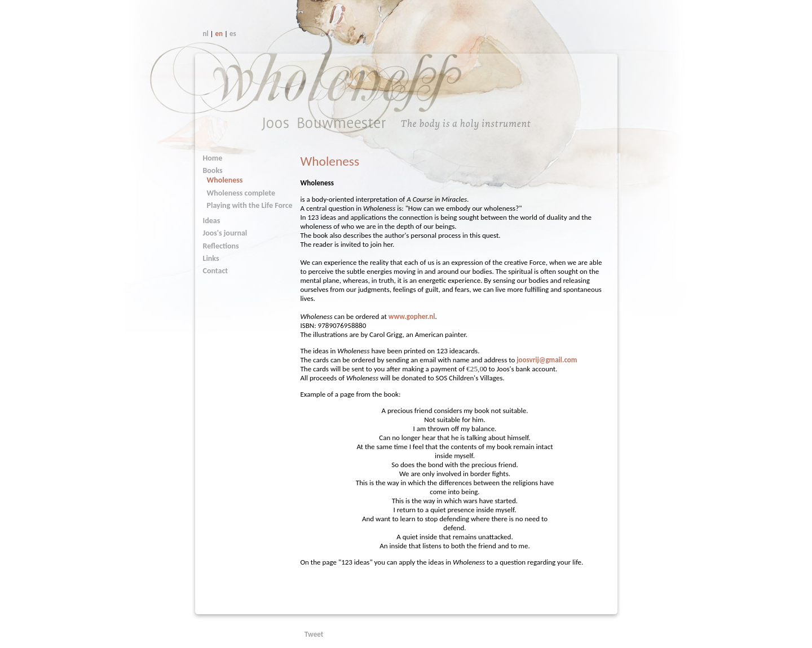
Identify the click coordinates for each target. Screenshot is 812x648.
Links (211, 258)
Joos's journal (225, 233)
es (233, 34)
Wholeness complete (241, 193)
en (219, 34)
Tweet (314, 634)
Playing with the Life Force (250, 205)
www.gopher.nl (412, 316)
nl (206, 34)
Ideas (212, 221)
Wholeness (225, 180)
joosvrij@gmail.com (547, 360)
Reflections (221, 246)
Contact (216, 271)
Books (213, 170)
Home (213, 158)
